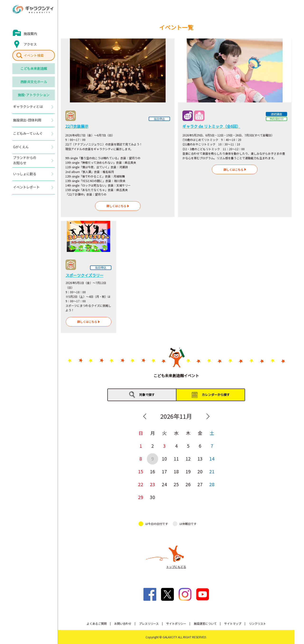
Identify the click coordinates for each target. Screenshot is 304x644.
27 (200, 484)
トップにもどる (176, 567)
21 (212, 471)
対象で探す (147, 395)
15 (141, 471)
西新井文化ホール (34, 82)
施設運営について (205, 623)
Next (208, 416)
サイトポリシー (176, 623)
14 (212, 459)
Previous (145, 416)
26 (188, 484)
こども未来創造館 (34, 68)
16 (152, 471)
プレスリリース (149, 623)
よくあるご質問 (97, 623)
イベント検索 (34, 55)
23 (152, 484)
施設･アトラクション (34, 95)
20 (200, 471)
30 (152, 497)
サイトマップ (233, 623)
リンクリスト (257, 623)
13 (200, 459)
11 (176, 459)
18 (176, 471)
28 (212, 484)
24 (164, 484)
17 (164, 471)
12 (188, 459)
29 (141, 497)
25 (176, 484)
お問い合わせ (123, 623)
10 (164, 459)
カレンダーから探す (216, 395)
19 (188, 471)
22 (141, 484)
